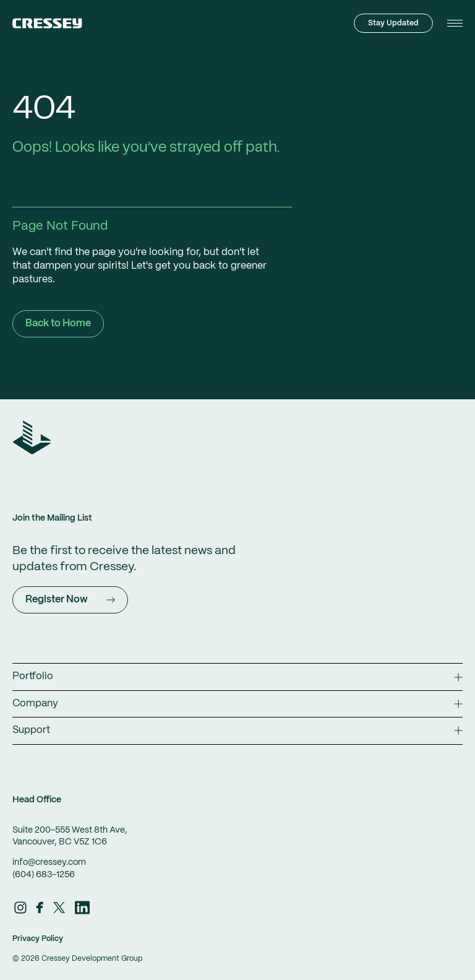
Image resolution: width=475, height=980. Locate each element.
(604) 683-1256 (44, 875)
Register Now (70, 600)
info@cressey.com (49, 862)
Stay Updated (393, 23)
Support (237, 730)
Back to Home (58, 323)
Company (237, 704)
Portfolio (237, 676)
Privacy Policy (38, 939)
